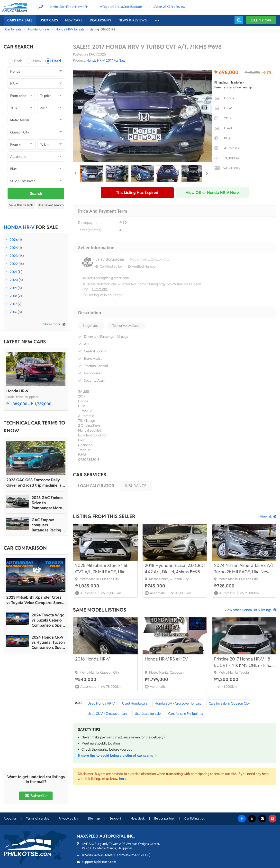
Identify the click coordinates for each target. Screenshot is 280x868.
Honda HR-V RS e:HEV (166, 659)
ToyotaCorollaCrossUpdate (122, 7)
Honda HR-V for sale (70, 29)
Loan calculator (96, 486)
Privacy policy (68, 818)
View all (266, 516)
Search (36, 193)
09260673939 (127, 855)
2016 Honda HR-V (92, 659)
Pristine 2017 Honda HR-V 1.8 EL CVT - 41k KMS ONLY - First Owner (243, 662)
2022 (14, 264)
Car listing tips (195, 818)
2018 (13, 296)
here (123, 779)
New (37, 61)
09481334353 (92, 855)
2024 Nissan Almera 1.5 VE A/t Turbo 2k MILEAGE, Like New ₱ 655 (244, 569)
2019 (13, 288)
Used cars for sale (148, 714)
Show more (52, 324)
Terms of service (38, 818)
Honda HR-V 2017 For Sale (106, 60)
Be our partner (165, 818)
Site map (94, 818)
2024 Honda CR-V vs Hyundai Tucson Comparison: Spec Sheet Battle (48, 642)
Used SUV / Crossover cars (108, 714)
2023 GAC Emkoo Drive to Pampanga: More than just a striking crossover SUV (48, 503)
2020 (14, 280)
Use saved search (51, 205)
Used (57, 61)
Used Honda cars (135, 703)
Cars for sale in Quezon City (229, 703)
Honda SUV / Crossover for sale (178, 703)
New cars (74, 20)
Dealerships (100, 20)
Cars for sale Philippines (185, 714)
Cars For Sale (20, 20)
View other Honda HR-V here (212, 193)
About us (10, 818)
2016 (13, 312)
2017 (13, 304)
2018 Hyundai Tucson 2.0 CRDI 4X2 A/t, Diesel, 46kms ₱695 (175, 569)
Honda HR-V (17, 391)
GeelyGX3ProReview (171, 7)
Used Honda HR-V (101, 703)
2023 (14, 256)
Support (115, 818)
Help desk (138, 818)
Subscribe (36, 796)
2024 (14, 248)
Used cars (49, 20)
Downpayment (89, 223)
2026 (14, 240)
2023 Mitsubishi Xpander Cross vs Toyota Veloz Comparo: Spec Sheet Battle (34, 600)
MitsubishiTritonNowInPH (70, 7)
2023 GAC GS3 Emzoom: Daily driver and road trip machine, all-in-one (36, 483)
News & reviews (133, 20)
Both (18, 61)
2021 (13, 272)
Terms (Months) (90, 230)
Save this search (21, 205)
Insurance (136, 486)
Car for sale (13, 29)
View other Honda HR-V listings (248, 610)
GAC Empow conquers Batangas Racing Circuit (46, 525)
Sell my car (261, 20)
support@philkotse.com (99, 862)
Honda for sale (39, 29)
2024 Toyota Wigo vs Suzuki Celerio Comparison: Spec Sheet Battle (48, 620)
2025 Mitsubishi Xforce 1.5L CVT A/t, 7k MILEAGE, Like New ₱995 (102, 569)
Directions (100, 289)
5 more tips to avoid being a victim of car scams (118, 755)
